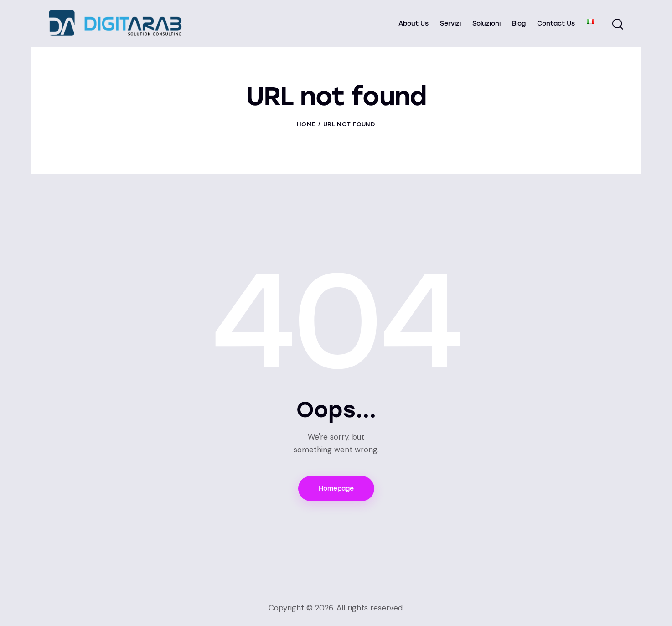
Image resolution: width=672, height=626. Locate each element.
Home (306, 124)
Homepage (336, 489)
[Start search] (618, 25)
